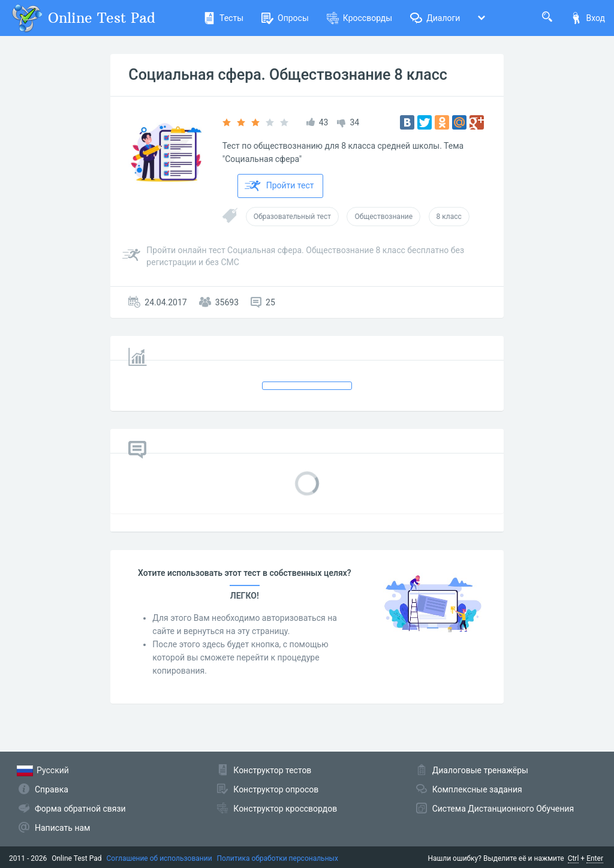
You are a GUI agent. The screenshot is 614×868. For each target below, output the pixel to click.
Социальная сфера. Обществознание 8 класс (288, 75)
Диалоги (435, 18)
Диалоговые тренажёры (480, 770)
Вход (588, 18)
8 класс (449, 217)
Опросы (285, 18)
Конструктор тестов (272, 770)
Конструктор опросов (276, 789)
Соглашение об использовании (159, 858)
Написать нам (62, 828)
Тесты (223, 18)
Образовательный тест (292, 217)
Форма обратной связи (80, 809)
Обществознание (383, 217)
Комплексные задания (477, 789)
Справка (52, 789)
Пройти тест (279, 186)
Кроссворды (359, 18)
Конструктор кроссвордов (285, 809)
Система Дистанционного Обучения (503, 809)
